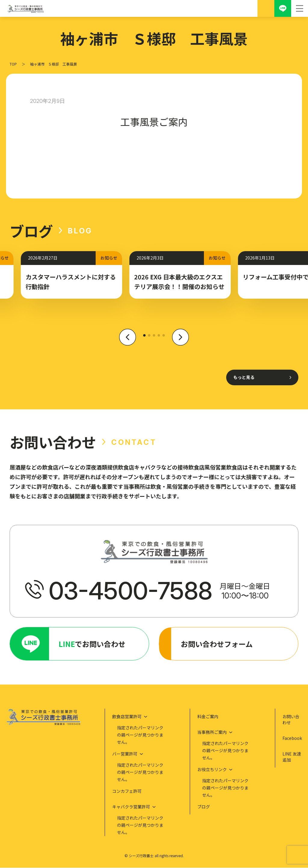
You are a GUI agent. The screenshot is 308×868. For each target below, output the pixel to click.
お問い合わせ (291, 720)
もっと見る (244, 377)
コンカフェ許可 (127, 791)
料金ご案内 (208, 717)
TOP (13, 64)
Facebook (292, 738)
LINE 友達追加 (292, 757)
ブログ (204, 807)
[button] (128, 341)
